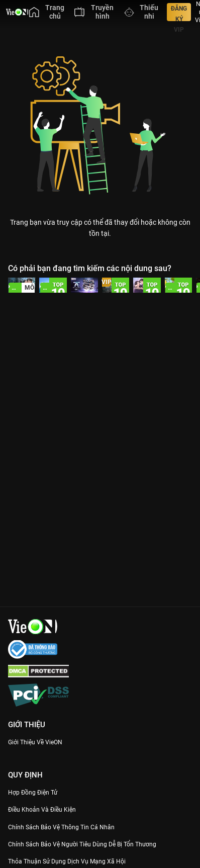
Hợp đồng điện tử (33, 793)
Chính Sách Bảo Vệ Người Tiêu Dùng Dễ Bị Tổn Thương (82, 844)
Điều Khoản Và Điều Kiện (42, 810)
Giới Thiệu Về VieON (35, 742)
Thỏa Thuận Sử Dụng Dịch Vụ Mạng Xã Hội (67, 861)
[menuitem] (47, 12)
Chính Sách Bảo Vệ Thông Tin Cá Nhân (61, 827)
